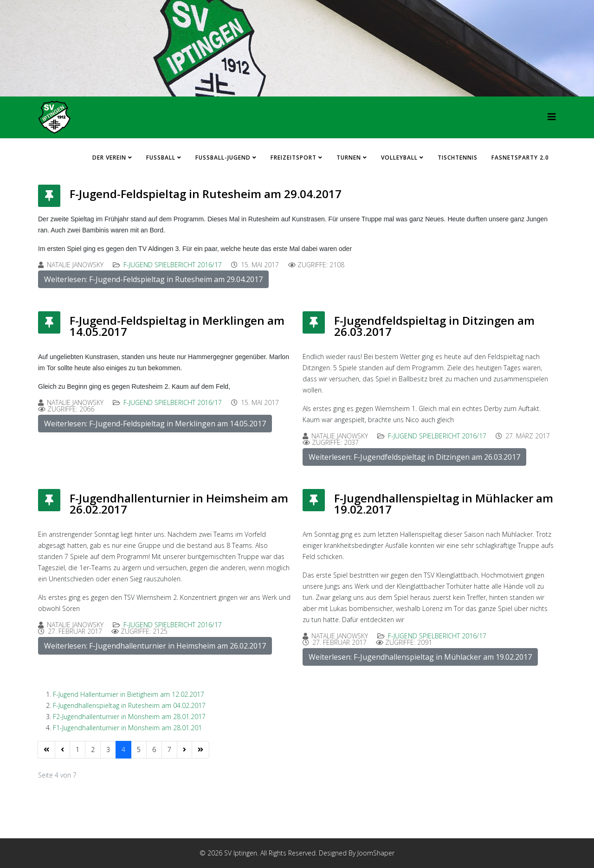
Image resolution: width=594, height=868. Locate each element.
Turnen (349, 158)
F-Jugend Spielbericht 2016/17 (173, 265)
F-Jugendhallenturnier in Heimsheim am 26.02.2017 (179, 504)
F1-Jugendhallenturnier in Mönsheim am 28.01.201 (127, 728)
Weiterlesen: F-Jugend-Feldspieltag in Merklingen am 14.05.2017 (155, 424)
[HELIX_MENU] (552, 117)
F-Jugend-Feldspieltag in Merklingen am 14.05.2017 (177, 326)
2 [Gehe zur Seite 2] (93, 749)
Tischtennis (458, 158)
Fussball (161, 158)
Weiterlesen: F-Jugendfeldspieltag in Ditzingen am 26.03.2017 (414, 457)
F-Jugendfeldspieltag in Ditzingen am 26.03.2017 (434, 326)
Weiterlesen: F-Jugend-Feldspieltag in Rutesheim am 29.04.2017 (153, 279)
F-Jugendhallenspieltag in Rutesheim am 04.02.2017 (129, 705)
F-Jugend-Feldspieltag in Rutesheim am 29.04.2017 (206, 194)
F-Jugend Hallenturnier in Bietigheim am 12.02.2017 (129, 694)
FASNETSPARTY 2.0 (520, 158)
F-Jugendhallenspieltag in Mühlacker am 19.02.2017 (444, 504)
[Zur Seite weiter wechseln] (184, 750)
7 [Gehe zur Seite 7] (169, 749)
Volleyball (399, 158)
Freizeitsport (294, 158)
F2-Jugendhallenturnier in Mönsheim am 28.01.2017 (129, 717)
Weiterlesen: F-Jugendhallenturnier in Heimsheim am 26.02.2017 (155, 646)
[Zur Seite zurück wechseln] (62, 750)
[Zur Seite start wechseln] (46, 750)
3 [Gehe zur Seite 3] (108, 749)
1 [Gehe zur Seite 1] (77, 749)
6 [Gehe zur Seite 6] (154, 749)
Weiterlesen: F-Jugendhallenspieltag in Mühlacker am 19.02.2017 (420, 657)
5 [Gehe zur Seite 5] (139, 749)
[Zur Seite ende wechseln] (200, 750)
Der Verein (109, 158)
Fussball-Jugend (223, 158)
